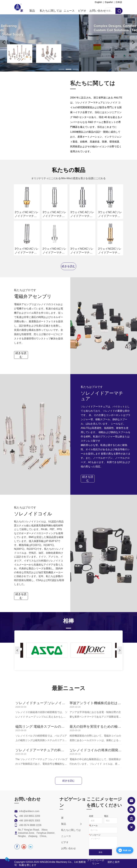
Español (109, 2)
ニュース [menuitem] (69, 11)
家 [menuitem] (22, 11)
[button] (32, 11)
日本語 (119, 2)
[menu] (63, 11)
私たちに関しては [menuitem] (51, 11)
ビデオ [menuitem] (82, 11)
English (98, 2)
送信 (100, 852)
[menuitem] (32, 11)
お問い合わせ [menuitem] (98, 11)
